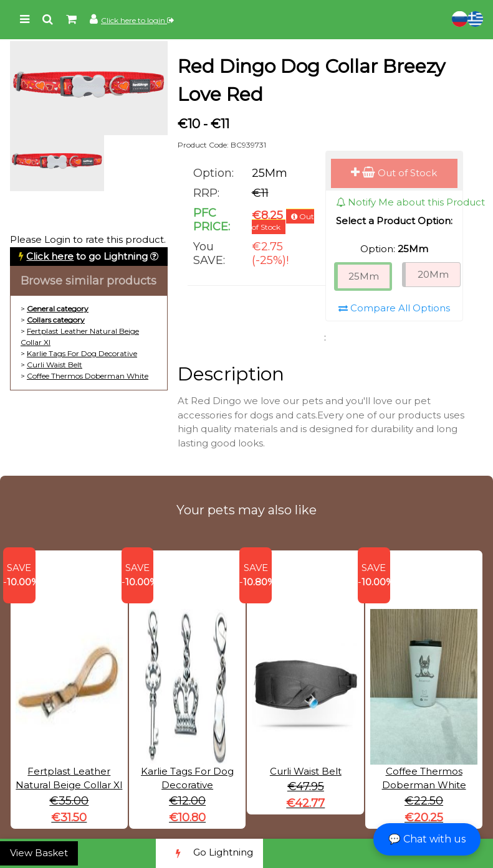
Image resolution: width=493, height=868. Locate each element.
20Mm (433, 274)
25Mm (364, 276)
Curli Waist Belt (55, 365)
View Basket (39, 853)
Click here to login (137, 20)
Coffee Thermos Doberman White (88, 376)
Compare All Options (394, 308)
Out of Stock (394, 173)
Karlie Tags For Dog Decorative (82, 353)
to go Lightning (87, 256)
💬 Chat (427, 839)
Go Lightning (209, 853)
